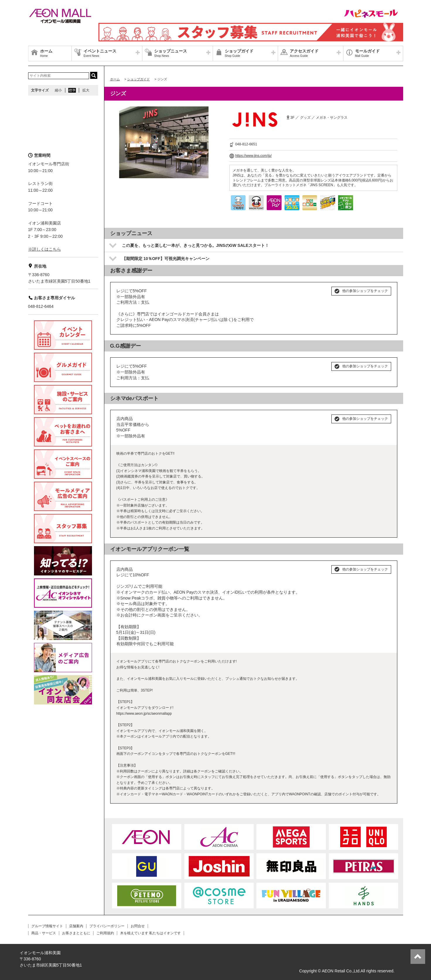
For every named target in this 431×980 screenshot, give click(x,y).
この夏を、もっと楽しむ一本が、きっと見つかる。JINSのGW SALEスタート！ (195, 245)
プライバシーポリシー (107, 926)
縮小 (58, 90)
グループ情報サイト (47, 926)
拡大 (86, 90)
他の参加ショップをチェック (365, 291)
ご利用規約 (105, 933)
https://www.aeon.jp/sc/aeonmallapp (144, 714)
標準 (72, 90)
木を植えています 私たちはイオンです (150, 933)
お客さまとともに (76, 933)
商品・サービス (44, 933)
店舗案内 (76, 926)
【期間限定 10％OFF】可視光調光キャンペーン (166, 259)
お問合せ (138, 926)
